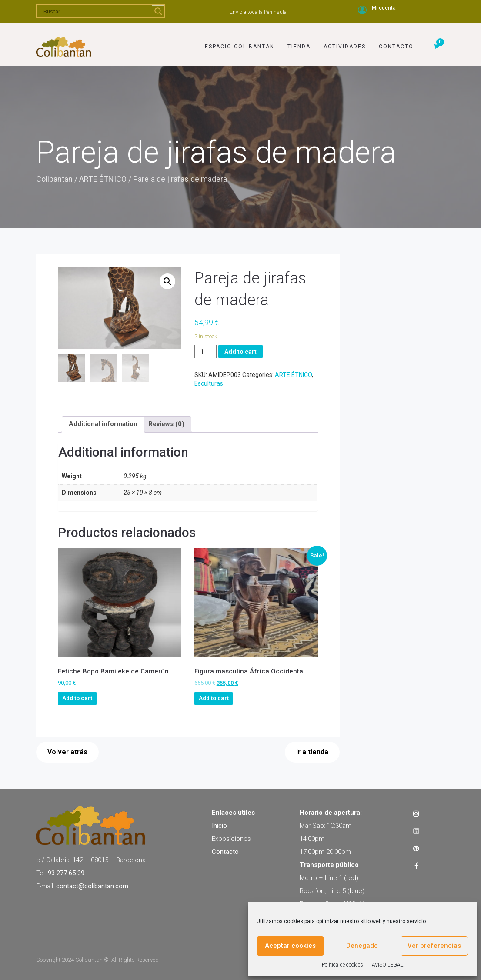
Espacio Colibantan (240, 42)
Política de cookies (342, 965)
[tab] (103, 423)
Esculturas (209, 383)
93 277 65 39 (66, 872)
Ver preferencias (434, 946)
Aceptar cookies (290, 946)
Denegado (362, 946)
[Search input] (97, 11)
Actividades (345, 42)
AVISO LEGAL (387, 965)
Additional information (103, 423)
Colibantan (54, 179)
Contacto (396, 42)
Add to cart (240, 352)
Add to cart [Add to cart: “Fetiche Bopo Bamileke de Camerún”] (77, 697)
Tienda (299, 42)
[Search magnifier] (158, 11)
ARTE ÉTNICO (103, 179)
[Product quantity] (205, 352)
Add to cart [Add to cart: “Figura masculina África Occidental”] (214, 697)
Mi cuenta (384, 8)
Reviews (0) (166, 423)
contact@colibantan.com (92, 885)
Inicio (219, 825)
